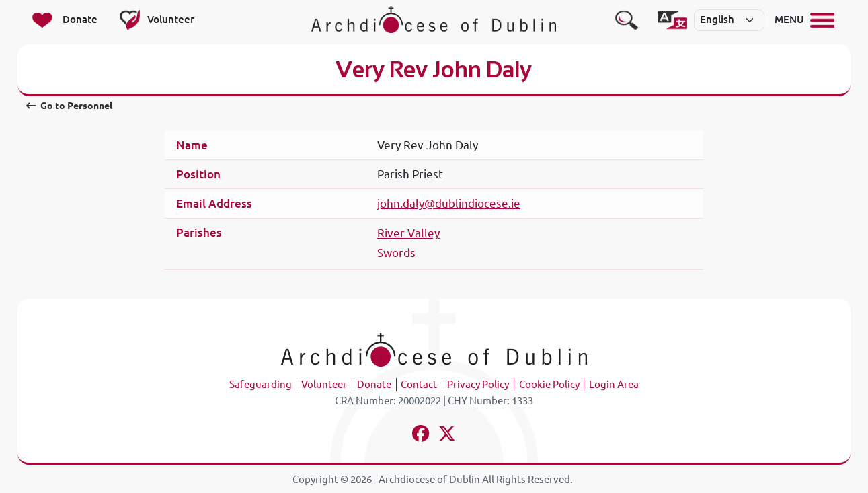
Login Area (614, 384)
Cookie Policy (549, 384)
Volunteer (324, 384)
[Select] (729, 20)
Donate (374, 384)
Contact (419, 384)
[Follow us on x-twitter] (447, 435)
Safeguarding (261, 384)
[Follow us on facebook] (421, 435)
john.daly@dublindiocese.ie (449, 203)
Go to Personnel (69, 106)
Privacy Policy (478, 384)
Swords (396, 253)
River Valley (408, 233)
